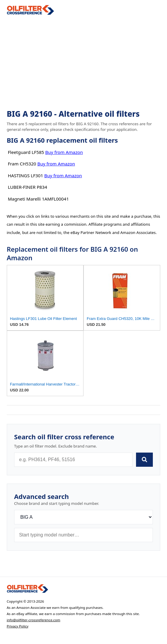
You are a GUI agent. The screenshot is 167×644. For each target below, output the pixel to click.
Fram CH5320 (22, 164)
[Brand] (84, 517)
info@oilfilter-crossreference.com (34, 620)
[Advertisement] (84, 62)
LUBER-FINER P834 (27, 187)
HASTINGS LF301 (25, 175)
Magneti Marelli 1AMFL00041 (38, 199)
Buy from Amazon (64, 152)
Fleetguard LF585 (26, 152)
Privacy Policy (18, 626)
